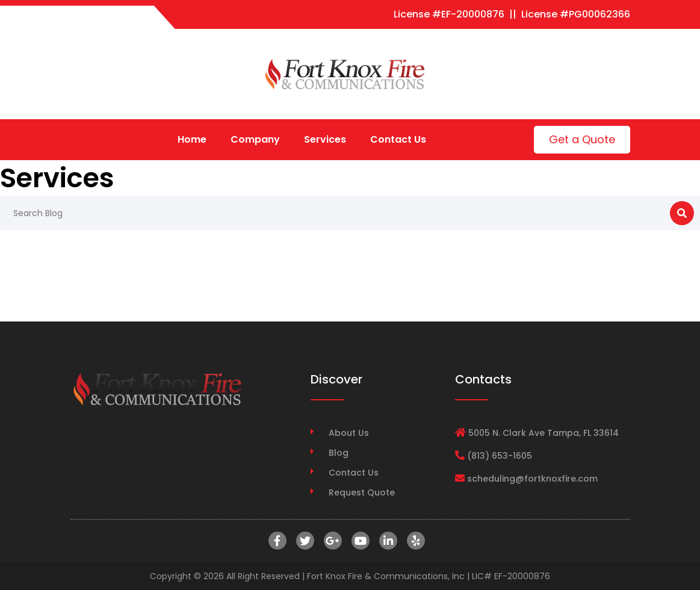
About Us (349, 433)
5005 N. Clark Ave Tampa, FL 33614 (544, 433)
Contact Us (398, 139)
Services (325, 139)
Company (255, 139)
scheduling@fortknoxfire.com (532, 479)
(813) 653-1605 (500, 456)
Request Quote (362, 492)
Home (192, 139)
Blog (339, 453)
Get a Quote (582, 139)
